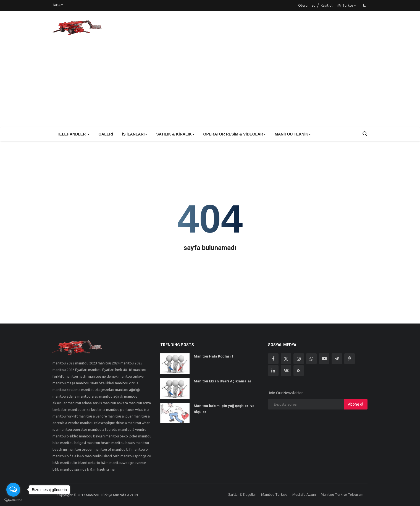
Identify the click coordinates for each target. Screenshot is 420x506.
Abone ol (356, 404)
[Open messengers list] (13, 490)
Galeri (106, 134)
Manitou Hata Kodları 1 (214, 356)
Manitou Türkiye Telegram (342, 494)
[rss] (299, 371)
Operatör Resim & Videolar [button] (235, 134)
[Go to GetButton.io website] (13, 500)
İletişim (58, 5)
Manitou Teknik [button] (293, 134)
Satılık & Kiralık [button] (175, 134)
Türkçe (347, 5)
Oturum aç (307, 5)
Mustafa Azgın (304, 494)
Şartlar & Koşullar (242, 494)
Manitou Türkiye (274, 494)
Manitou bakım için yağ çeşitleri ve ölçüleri (224, 409)
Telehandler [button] (73, 134)
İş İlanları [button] (135, 134)
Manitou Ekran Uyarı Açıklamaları (223, 381)
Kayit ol (327, 5)
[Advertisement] (210, 85)
